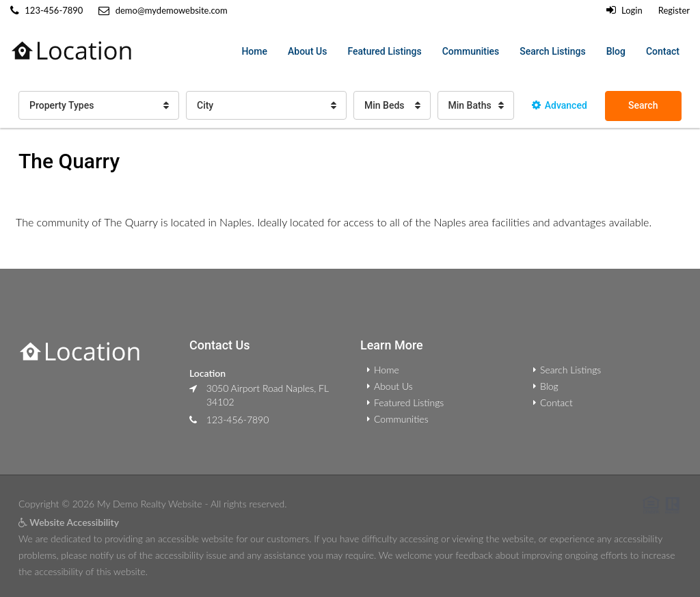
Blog (616, 51)
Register (674, 10)
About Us (307, 51)
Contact (663, 51)
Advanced (560, 105)
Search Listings (552, 51)
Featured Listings (384, 51)
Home (254, 51)
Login (624, 10)
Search (643, 105)
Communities (471, 51)
